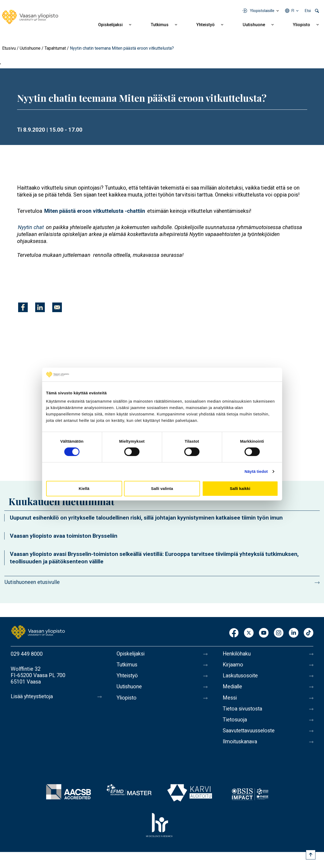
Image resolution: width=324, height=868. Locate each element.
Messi (230, 699)
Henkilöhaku (237, 654)
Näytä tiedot (256, 471)
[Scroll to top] (311, 855)
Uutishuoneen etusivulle (32, 582)
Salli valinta (162, 488)
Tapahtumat (55, 48)
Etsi (308, 11)
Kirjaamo (233, 665)
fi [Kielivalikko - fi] (293, 11)
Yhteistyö (205, 25)
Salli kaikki (240, 488)
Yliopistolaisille (262, 11)
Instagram (279, 633)
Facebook (234, 633)
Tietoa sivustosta (243, 710)
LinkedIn (294, 633)
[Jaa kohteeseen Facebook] (23, 307)
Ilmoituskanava (240, 744)
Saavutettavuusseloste (249, 732)
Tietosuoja (235, 721)
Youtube (264, 633)
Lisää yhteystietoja (32, 697)
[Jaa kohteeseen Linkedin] (40, 307)
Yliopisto (301, 25)
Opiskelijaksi (110, 25)
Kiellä (84, 488)
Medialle (233, 688)
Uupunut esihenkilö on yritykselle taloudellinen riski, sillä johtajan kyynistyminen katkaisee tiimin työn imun (146, 518)
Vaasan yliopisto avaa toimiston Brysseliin (64, 536)
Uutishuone (254, 25)
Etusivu (9, 48)
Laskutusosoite (241, 676)
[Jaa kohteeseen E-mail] (57, 307)
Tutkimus (160, 25)
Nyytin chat (31, 227)
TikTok (309, 633)
